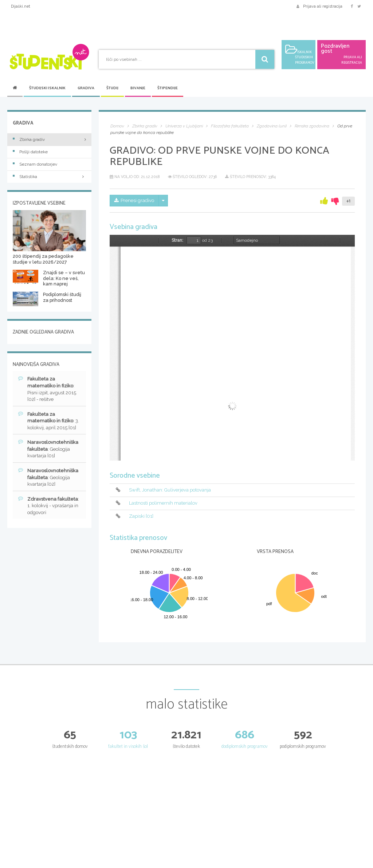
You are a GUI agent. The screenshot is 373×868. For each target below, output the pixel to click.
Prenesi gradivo (134, 200)
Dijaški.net (21, 6)
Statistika (49, 177)
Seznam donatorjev (35, 164)
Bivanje (138, 88)
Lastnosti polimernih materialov (163, 503)
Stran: (177, 240)
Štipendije (168, 88)
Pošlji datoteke (30, 152)
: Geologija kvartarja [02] (48, 477)
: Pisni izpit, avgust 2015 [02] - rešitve (47, 389)
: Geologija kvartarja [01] (48, 449)
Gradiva (86, 88)
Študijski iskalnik (47, 88)
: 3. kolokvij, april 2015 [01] (49, 421)
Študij (112, 88)
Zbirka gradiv (29, 139)
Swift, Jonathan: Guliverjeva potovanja (170, 490)
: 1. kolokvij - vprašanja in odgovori (49, 506)
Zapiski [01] (141, 516)
